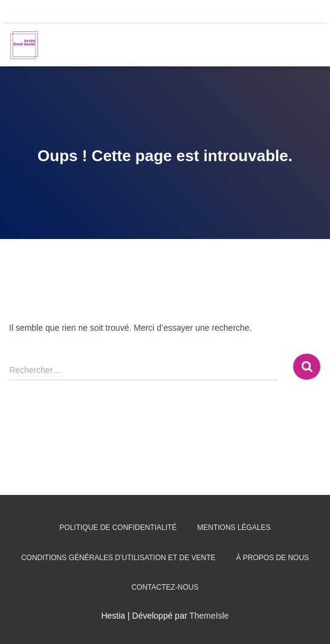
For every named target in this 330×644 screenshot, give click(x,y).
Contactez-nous (165, 587)
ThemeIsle (209, 616)
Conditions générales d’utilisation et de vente (118, 558)
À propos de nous (272, 558)
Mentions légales (234, 528)
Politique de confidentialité (118, 528)
